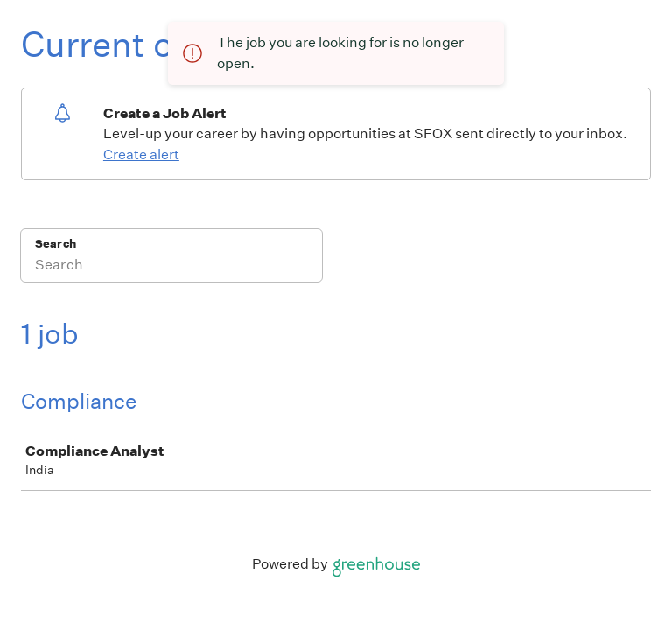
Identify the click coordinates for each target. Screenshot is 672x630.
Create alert (141, 154)
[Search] (171, 267)
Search (56, 244)
